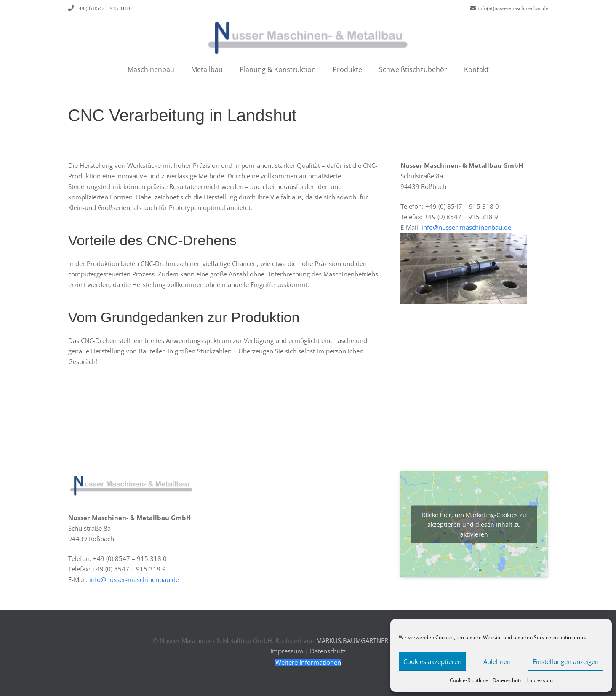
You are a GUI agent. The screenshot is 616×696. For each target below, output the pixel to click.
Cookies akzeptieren (432, 661)
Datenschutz (507, 680)
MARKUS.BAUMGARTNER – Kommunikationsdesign (390, 640)
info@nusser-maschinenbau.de (466, 227)
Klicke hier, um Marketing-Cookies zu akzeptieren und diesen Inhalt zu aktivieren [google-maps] (474, 524)
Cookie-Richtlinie (469, 680)
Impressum (540, 680)
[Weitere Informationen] (308, 662)
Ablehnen (497, 661)
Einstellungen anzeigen (566, 661)
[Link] (308, 38)
